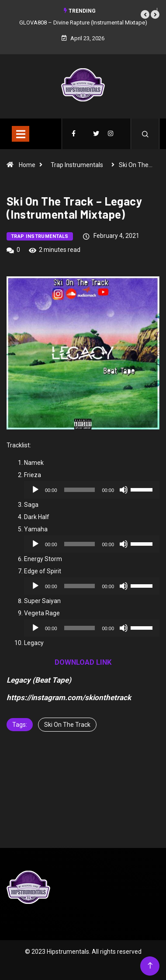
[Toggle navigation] (21, 134)
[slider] (80, 490)
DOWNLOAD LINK (83, 662)
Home (27, 165)
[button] (145, 14)
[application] (92, 490)
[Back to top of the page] (150, 966)
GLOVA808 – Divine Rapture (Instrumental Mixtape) (83, 23)
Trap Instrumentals (77, 165)
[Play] (35, 490)
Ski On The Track (67, 725)
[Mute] (124, 490)
